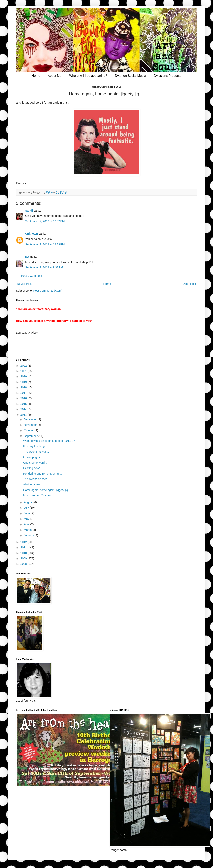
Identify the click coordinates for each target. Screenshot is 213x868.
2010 (24, 553)
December (31, 419)
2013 (24, 415)
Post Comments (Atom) (48, 291)
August (28, 502)
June (27, 513)
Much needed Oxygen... (38, 495)
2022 (24, 366)
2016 (24, 398)
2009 (24, 558)
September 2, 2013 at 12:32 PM (45, 221)
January (29, 535)
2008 (24, 564)
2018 (24, 387)
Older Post (189, 284)
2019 (24, 382)
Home (36, 76)
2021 (24, 371)
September (31, 436)
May (27, 519)
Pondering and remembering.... (42, 474)
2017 (24, 393)
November (31, 425)
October (29, 430)
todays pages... (33, 457)
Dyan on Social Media (130, 76)
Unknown (31, 234)
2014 (24, 409)
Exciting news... (33, 468)
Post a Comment (32, 276)
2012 (24, 542)
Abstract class (32, 484)
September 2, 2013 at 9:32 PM (44, 267)
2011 (24, 547)
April (27, 524)
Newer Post (24, 284)
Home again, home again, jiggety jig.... (47, 490)
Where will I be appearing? (88, 76)
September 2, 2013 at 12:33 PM (45, 244)
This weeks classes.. (36, 479)
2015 (24, 404)
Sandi (29, 211)
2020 (24, 376)
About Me (55, 76)
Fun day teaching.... (35, 446)
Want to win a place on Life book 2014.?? (49, 441)
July (27, 508)
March (28, 530)
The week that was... (36, 452)
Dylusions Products (167, 76)
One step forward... (35, 463)
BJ (27, 257)
